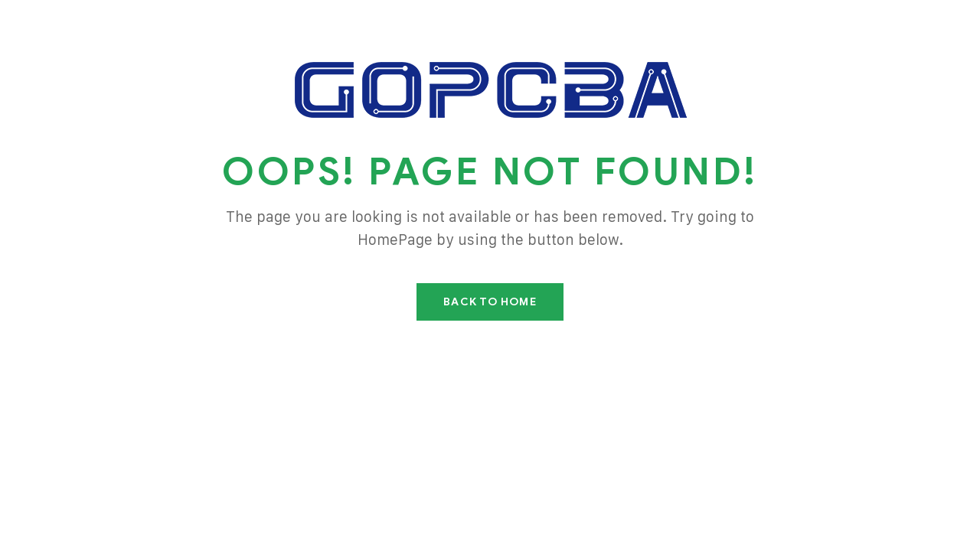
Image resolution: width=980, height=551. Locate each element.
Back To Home (490, 302)
